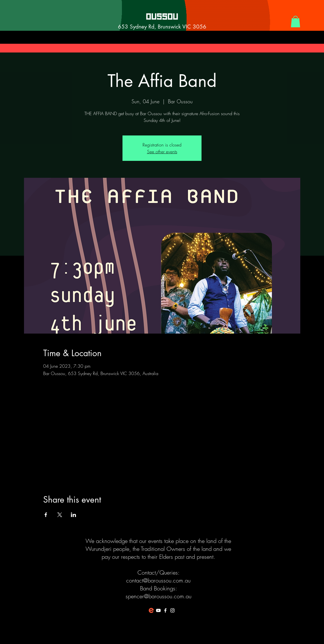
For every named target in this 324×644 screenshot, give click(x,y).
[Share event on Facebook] (46, 515)
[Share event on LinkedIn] (74, 515)
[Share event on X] (60, 515)
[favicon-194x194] (151, 610)
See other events (162, 152)
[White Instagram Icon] (172, 610)
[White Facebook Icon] (165, 610)
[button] (295, 22)
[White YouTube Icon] (158, 610)
